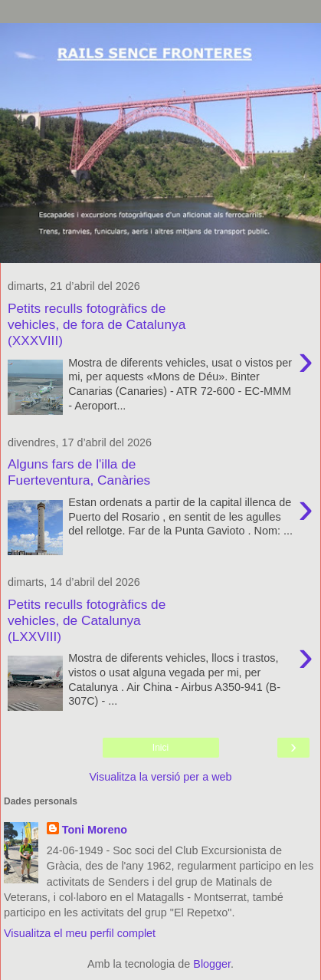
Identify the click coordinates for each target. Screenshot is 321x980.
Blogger (212, 964)
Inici (160, 748)
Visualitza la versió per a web (160, 777)
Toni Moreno (95, 830)
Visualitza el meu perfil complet (80, 933)
